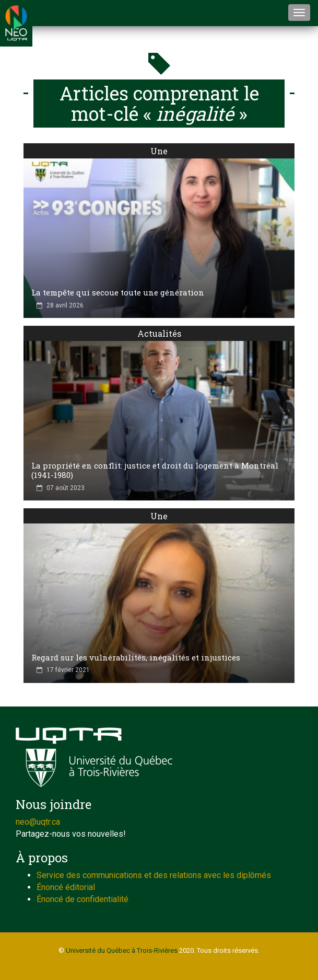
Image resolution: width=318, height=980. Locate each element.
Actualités (159, 333)
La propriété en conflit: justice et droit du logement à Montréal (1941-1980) (155, 470)
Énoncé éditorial (66, 887)
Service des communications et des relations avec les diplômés (154, 875)
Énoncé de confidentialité (83, 899)
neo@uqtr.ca (38, 822)
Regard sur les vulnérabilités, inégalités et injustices (136, 657)
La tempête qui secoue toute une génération (118, 292)
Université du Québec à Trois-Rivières (122, 950)
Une (159, 151)
